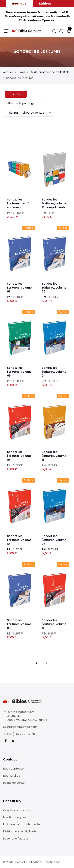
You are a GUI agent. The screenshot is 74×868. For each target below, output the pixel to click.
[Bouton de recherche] (54, 31)
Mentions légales (15, 817)
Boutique (19, 4)
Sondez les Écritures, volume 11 (54, 624)
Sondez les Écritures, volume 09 (19, 372)
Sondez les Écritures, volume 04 (54, 372)
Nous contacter (14, 769)
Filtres (16, 94)
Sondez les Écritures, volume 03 (19, 624)
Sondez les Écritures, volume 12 (19, 540)
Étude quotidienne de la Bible (50, 72)
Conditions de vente (17, 810)
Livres (22, 72)
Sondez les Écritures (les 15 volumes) (18, 203)
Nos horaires (12, 776)
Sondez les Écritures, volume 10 (19, 456)
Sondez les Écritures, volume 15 (54, 456)
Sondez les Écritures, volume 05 (54, 540)
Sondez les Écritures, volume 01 (19, 288)
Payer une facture (16, 839)
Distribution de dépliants (20, 831)
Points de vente (14, 783)
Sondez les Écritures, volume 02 (54, 288)
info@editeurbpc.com (22, 727)
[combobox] (24, 103)
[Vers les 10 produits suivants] (46, 663)
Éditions (45, 4)
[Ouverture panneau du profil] (61, 31)
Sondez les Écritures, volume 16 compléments (54, 203)
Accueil (8, 72)
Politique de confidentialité (22, 824)
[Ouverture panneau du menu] (6, 31)
